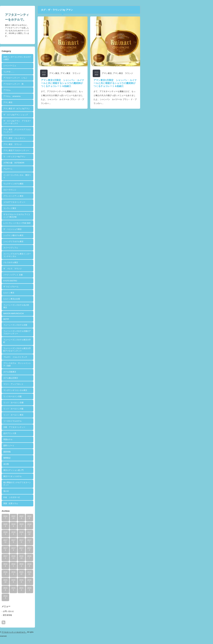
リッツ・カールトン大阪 (49, 409)
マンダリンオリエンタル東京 (51, 390)
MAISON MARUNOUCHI (49, 313)
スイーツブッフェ (46, 248)
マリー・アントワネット (49, 384)
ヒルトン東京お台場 (47, 299)
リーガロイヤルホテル (48, 421)
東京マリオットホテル (48, 476)
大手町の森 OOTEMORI (50, 163)
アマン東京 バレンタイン (50, 138)
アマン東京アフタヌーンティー (52, 150)
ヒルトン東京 (45, 293)
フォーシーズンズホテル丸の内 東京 (53, 306)
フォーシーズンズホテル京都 (51, 325)
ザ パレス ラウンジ (48, 269)
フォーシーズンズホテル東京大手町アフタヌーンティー (53, 350)
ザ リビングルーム (47, 287)
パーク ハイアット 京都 (49, 275)
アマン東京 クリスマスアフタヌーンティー (53, 131)
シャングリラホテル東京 (49, 241)
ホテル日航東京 (46, 372)
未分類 (42, 464)
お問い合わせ (44, 611)
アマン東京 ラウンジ (48, 144)
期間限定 (43, 458)
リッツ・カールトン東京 (49, 415)
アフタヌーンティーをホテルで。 (50, 632)
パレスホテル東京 (46, 262)
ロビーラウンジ (46, 190)
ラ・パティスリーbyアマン (50, 157)
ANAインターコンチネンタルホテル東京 (53, 58)
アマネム (43, 90)
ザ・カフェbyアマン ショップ (51, 115)
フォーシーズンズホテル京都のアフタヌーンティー (53, 332)
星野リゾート (45, 446)
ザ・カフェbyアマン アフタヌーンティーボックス (53, 122)
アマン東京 (44, 102)
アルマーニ (44, 169)
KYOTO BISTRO (46, 281)
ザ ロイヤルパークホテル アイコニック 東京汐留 (52, 216)
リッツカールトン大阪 (48, 396)
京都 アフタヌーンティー (50, 427)
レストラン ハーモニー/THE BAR (53, 223)
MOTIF (42, 319)
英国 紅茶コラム (46, 503)
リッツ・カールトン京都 (49, 403)
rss (39, 622)
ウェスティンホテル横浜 (49, 184)
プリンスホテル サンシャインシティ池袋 (53, 364)
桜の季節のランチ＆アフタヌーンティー (53, 484)
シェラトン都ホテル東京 (49, 235)
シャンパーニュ (46, 65)
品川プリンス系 (46, 433)
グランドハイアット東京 (49, 196)
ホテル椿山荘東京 (46, 378)
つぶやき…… (45, 72)
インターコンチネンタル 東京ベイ (53, 176)
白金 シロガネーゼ (47, 497)
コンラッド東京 (46, 208)
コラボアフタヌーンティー (50, 202)
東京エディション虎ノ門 (49, 470)
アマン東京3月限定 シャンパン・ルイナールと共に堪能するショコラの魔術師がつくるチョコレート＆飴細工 (98, 83)
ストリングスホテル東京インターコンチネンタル (53, 255)
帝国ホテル (44, 439)
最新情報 (43, 452)
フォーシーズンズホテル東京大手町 (53, 341)
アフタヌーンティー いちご (51, 78)
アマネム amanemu (48, 96)
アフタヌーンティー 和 (49, 84)
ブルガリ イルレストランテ (51, 357)
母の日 (42, 491)
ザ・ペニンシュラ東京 (48, 229)
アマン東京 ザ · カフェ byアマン (52, 109)
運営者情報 (43, 615)
